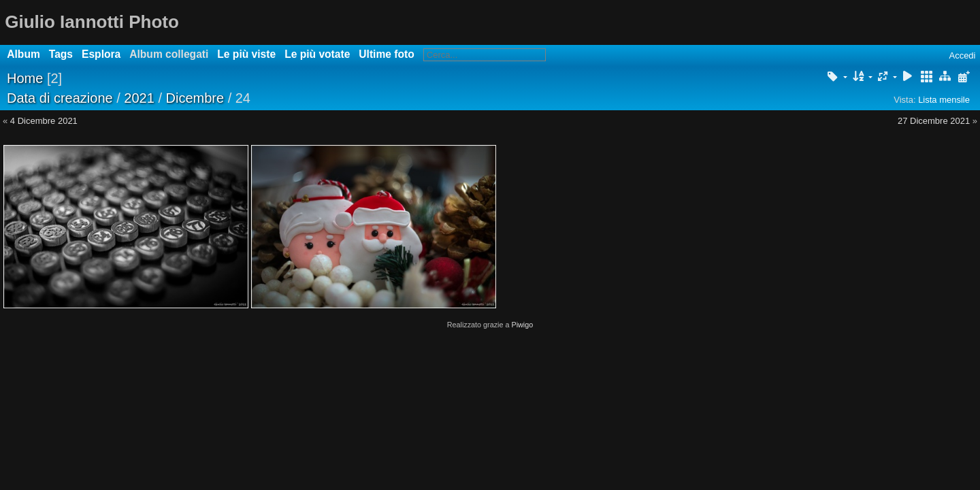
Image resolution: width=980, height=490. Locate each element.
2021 (139, 98)
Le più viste (246, 54)
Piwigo (522, 325)
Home (25, 78)
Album (23, 54)
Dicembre (195, 98)
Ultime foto (386, 54)
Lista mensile (944, 100)
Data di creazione (60, 98)
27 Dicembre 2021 (934, 121)
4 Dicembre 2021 (44, 121)
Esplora (101, 54)
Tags (61, 54)
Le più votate (317, 54)
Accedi (962, 55)
